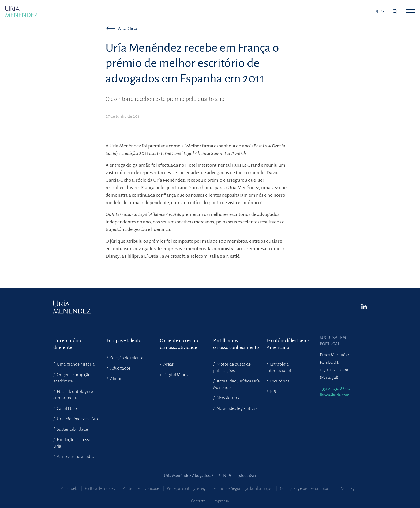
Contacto (198, 501)
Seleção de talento (126, 358)
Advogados (120, 368)
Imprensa (221, 501)
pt (377, 12)
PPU (273, 392)
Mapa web (69, 488)
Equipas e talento (124, 340)
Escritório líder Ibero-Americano (288, 344)
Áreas (168, 364)
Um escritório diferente (67, 344)
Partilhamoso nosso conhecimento (236, 344)
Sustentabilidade (72, 429)
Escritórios (279, 381)
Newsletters (228, 398)
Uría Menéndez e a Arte (78, 419)
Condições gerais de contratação (306, 488)
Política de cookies (100, 488)
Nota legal (349, 488)
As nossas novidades (75, 457)
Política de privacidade (141, 488)
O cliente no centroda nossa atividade (179, 344)
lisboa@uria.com (335, 395)
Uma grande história (75, 364)
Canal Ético (66, 408)
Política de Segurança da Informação (243, 488)
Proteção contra (186, 488)
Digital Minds (175, 375)
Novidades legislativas (237, 408)
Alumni (116, 379)
